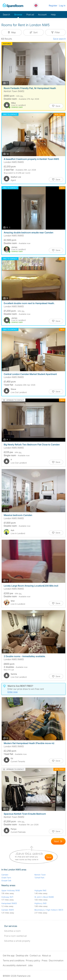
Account (42, 15)
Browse (18, 15)
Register (53, 6)
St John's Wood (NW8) (44, 897)
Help (53, 15)
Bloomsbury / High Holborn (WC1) (49, 910)
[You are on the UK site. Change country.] (36, 5)
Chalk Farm (6, 878)
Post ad (30, 15)
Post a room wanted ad (15, 936)
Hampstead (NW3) (9, 903)
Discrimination (56, 960)
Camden (5, 875)
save (49, 857)
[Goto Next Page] (58, 841)
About (46, 956)
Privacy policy (33, 960)
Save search (59, 39)
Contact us (35, 956)
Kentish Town (40, 875)
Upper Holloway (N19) (11, 890)
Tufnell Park (39, 878)
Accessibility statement (15, 965)
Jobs (30, 965)
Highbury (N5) (40, 903)
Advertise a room (12, 931)
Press (45, 960)
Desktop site (22, 956)
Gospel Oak (6, 880)
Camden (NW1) (8, 910)
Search (6, 15)
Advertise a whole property (17, 941)
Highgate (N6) (40, 890)
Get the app (9, 956)
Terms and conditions (14, 960)
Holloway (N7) (7, 897)
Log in (62, 6)
